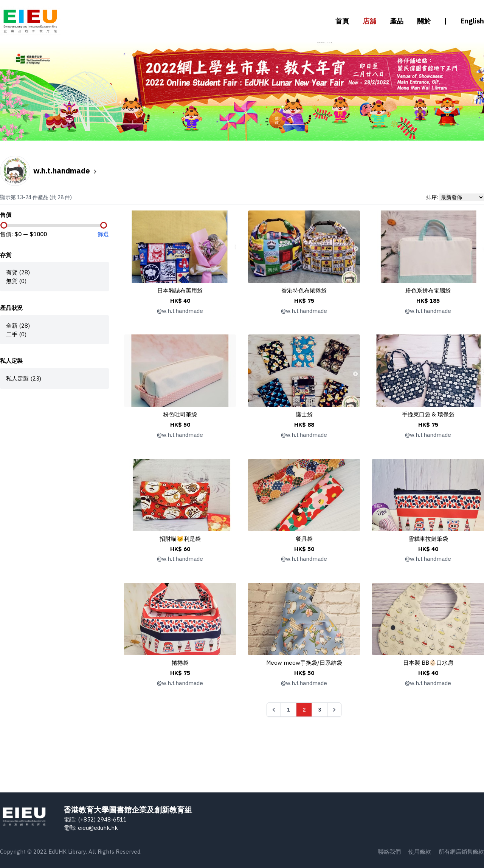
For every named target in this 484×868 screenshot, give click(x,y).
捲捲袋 (180, 662)
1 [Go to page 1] (289, 710)
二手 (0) (16, 334)
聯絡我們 (389, 851)
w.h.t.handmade (66, 171)
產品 (397, 21)
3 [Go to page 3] (320, 710)
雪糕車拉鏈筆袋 (428, 538)
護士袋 (304, 414)
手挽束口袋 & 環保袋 (428, 414)
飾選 (103, 234)
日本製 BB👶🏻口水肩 (428, 662)
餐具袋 (304, 538)
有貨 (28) (18, 272)
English (472, 21)
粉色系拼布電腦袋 (428, 290)
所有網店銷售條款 (461, 851)
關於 (424, 21)
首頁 (342, 21)
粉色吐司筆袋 (180, 414)
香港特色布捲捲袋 (304, 290)
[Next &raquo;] (334, 710)
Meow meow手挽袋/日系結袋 (304, 662)
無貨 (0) (16, 281)
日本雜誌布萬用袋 (180, 290)
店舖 (369, 21)
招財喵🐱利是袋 (180, 538)
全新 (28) (18, 325)
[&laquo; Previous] (274, 710)
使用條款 (420, 851)
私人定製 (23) (24, 378)
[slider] (4, 225)
